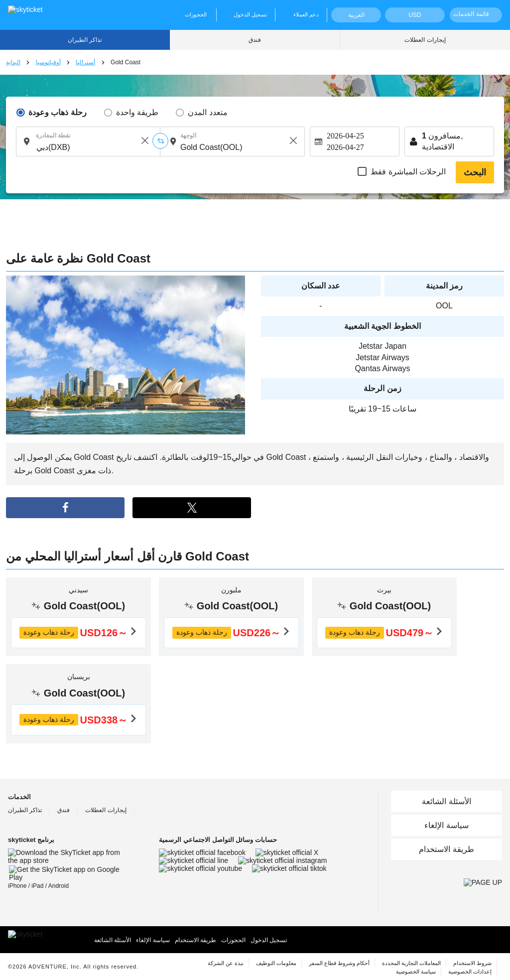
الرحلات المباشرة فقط (408, 172)
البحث (475, 172)
